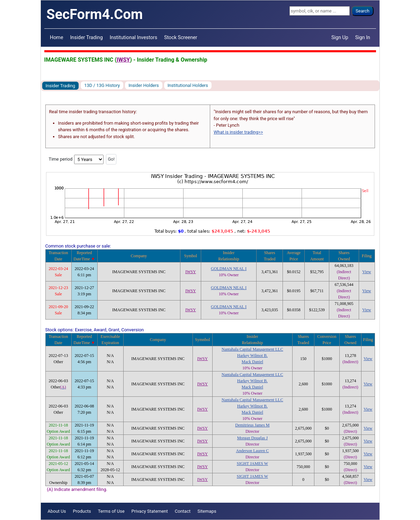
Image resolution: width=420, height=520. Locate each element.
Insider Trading (86, 37)
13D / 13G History (102, 85)
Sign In (363, 37)
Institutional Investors (133, 37)
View (367, 272)
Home (56, 37)
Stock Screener (181, 37)
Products (82, 511)
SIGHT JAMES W (252, 464)
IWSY (123, 60)
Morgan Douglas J (252, 438)
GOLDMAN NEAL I (229, 269)
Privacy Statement (150, 511)
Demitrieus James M (252, 425)
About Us (57, 511)
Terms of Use (111, 511)
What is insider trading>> (238, 132)
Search (363, 11)
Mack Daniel (252, 362)
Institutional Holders (188, 85)
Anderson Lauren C (253, 451)
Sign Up (340, 37)
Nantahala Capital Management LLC (252, 349)
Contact (183, 511)
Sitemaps (207, 511)
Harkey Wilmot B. (252, 356)
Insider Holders (144, 85)
